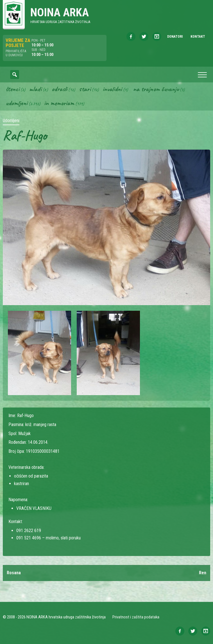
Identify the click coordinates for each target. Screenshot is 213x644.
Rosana (14, 573)
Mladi (35, 89)
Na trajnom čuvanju (156, 89)
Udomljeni (17, 103)
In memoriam (59, 103)
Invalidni (112, 89)
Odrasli (59, 89)
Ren (203, 573)
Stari (85, 89)
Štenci (13, 89)
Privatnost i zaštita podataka (136, 617)
